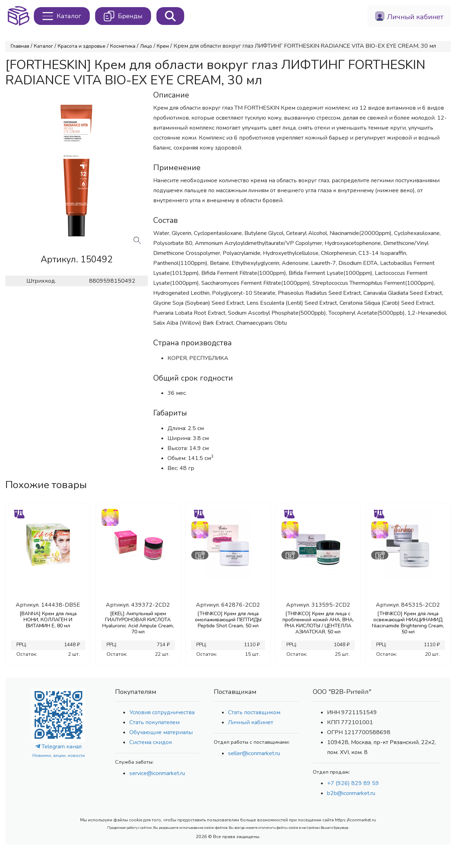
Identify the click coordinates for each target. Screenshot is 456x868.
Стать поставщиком (254, 712)
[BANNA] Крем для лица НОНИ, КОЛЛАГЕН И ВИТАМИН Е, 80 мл (48, 620)
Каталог (43, 46)
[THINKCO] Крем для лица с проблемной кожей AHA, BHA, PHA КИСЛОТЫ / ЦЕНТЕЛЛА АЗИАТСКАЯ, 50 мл (318, 623)
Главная (20, 46)
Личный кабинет (251, 722)
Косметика (123, 46)
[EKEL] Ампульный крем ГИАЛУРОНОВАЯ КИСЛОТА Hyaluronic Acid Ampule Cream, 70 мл (138, 623)
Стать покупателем (154, 722)
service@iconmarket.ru (157, 773)
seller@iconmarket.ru (254, 753)
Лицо (146, 46)
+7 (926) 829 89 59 (353, 783)
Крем (163, 46)
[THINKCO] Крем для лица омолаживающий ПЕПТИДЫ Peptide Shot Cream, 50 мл (228, 620)
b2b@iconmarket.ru (351, 793)
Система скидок (151, 742)
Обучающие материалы (161, 732)
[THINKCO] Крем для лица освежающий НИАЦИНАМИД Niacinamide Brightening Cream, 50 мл (408, 623)
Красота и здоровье (82, 46)
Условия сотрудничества (162, 712)
